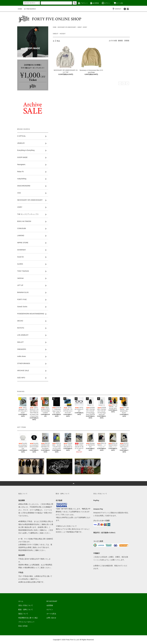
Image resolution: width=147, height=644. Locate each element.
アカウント (83, 3)
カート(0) (118, 3)
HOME (20, 9)
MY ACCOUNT (52, 601)
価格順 (120, 41)
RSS (20, 626)
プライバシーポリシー (26, 622)
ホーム (21, 601)
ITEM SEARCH (30, 9)
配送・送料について (26, 610)
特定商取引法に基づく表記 (28, 618)
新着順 (127, 41)
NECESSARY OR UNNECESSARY (67, 27)
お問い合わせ (51, 618)
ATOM (25, 626)
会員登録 (94, 3)
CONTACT (117, 9)
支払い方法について (26, 605)
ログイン (106, 3)
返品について (23, 614)
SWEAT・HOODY (82, 27)
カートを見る (51, 614)
